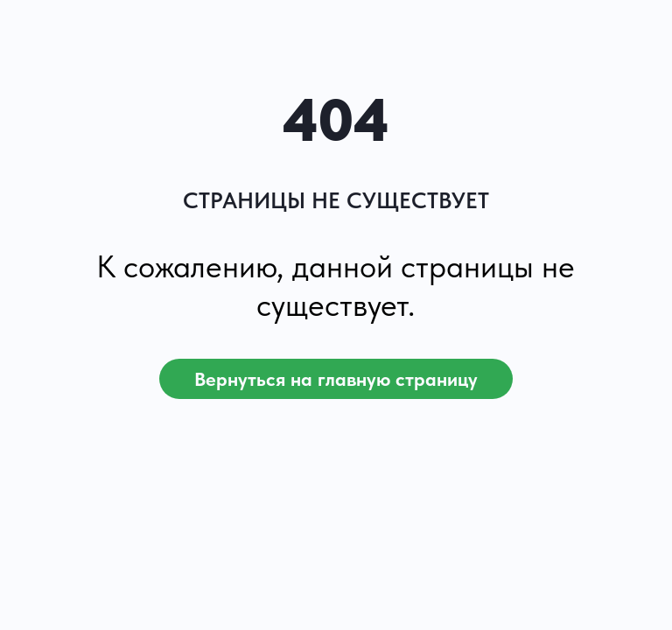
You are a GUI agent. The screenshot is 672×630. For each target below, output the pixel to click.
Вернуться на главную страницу (336, 379)
